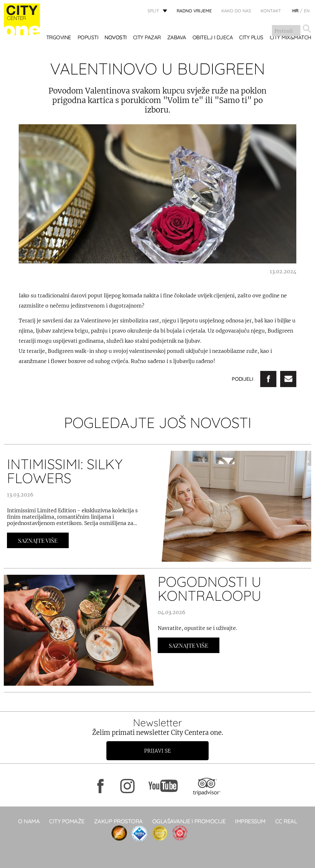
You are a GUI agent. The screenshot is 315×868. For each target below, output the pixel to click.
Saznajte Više (38, 541)
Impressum (250, 821)
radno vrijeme (194, 11)
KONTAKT (271, 11)
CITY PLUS (251, 38)
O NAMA (29, 821)
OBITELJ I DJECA (213, 38)
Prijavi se (158, 751)
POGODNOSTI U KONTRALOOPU (209, 589)
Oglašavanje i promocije (189, 821)
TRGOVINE (59, 38)
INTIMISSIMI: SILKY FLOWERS (65, 471)
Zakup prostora (118, 821)
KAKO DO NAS (236, 11)
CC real (286, 821)
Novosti (116, 38)
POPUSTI (88, 38)
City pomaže (67, 821)
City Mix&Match (290, 38)
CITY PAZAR (147, 38)
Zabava (177, 38)
